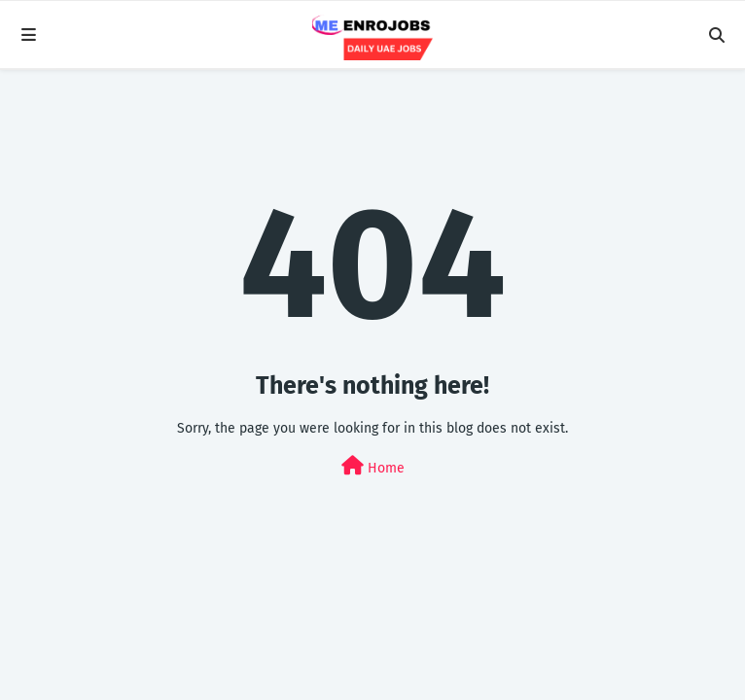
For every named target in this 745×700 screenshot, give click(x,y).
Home (373, 466)
